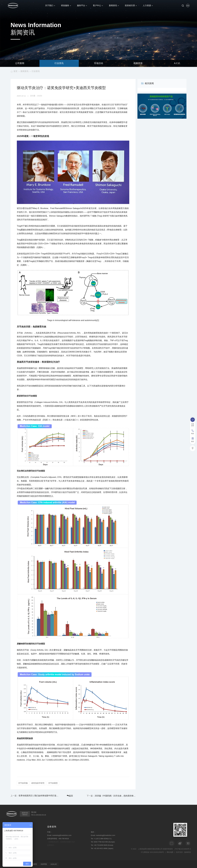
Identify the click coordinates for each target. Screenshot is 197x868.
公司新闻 (20, 63)
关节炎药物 (23, 783)
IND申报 (45, 864)
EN (188, 6)
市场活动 (98, 63)
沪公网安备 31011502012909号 (152, 852)
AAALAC (55, 864)
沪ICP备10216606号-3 (183, 849)
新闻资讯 (25, 71)
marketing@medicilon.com (62, 835)
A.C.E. (177, 63)
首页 (15, 71)
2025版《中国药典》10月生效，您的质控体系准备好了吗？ (118, 795)
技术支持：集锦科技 (183, 852)
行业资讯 (59, 63)
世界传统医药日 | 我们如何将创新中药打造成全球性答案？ (36, 795)
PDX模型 (34, 864)
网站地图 (170, 852)
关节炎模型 (53, 783)
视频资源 (138, 63)
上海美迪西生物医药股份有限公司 (150, 849)
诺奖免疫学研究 (38, 783)
